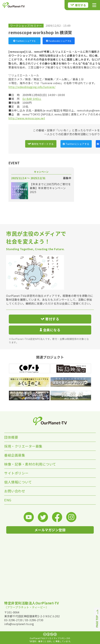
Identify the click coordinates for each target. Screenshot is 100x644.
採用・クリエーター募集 (23, 446)
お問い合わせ (15, 491)
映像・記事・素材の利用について (30, 464)
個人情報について (18, 482)
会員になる (50, 330)
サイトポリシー (16, 473)
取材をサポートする (41, 144)
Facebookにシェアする (59, 41)
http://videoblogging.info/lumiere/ (32, 87)
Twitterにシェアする (24, 41)
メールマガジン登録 (50, 530)
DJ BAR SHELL (32, 99)
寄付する (78, 5)
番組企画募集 (15, 455)
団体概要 (11, 437)
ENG (8, 500)
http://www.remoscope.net (27, 118)
